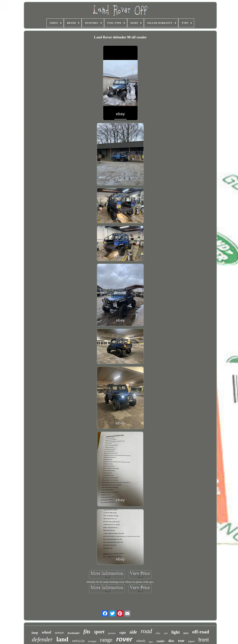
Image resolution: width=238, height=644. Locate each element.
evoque (92, 641)
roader (161, 641)
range (106, 640)
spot (166, 633)
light (176, 632)
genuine (112, 633)
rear (181, 641)
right (123, 633)
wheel (46, 632)
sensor (59, 633)
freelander (74, 633)
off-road (201, 632)
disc (171, 641)
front (204, 640)
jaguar (191, 641)
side (133, 632)
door (151, 642)
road (146, 631)
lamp (35, 633)
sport (99, 632)
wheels (141, 641)
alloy (158, 633)
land (62, 639)
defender (42, 639)
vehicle (78, 641)
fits (87, 632)
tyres (186, 633)
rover (124, 639)
